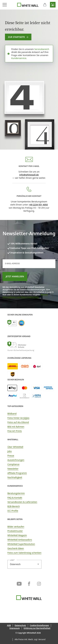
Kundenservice (19, 58)
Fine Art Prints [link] (15, 431)
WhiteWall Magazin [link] (17, 535)
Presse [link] (11, 456)
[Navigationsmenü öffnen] (5, 5)
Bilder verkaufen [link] (16, 527)
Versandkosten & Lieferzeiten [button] (22, 502)
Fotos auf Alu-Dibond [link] (18, 422)
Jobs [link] (10, 451)
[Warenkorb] (45, 5)
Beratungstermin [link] (16, 493)
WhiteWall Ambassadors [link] (20, 540)
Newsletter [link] (13, 469)
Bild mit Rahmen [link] (16, 427)
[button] (53, 5)
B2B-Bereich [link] (14, 506)
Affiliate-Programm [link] (17, 473)
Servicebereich (42, 49)
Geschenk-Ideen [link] (16, 548)
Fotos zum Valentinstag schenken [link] (24, 553)
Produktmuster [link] (15, 531)
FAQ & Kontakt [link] (15, 498)
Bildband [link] (12, 414)
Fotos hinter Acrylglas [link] (18, 418)
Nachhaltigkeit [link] (15, 477)
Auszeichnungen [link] (16, 460)
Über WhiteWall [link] (15, 447)
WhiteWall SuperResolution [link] (21, 544)
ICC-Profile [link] (13, 511)
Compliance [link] (13, 464)
